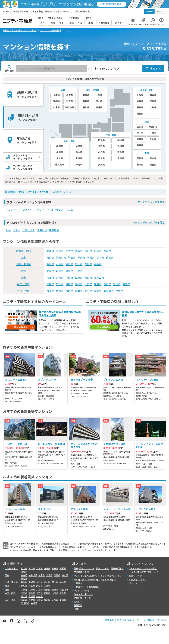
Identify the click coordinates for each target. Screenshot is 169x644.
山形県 (98, 251)
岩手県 (69, 251)
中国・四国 (23, 284)
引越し (77, 609)
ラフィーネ (43, 210)
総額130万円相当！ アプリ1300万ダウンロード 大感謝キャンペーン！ (41, 192)
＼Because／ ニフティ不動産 (143, 568)
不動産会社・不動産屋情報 (87, 587)
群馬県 (110, 257)
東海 (23, 271)
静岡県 (69, 271)
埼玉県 (72, 257)
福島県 (107, 251)
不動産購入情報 (81, 572)
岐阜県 (60, 271)
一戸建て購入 (80, 579)
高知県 (126, 284)
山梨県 (60, 264)
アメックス (29, 210)
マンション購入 (81, 576)
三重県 (79, 271)
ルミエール (72, 210)
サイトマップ (135, 583)
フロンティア (13, 210)
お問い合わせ (135, 576)
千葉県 (81, 257)
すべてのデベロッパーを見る (149, 222)
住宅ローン (79, 602)
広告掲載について (137, 579)
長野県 (69, 264)
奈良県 (88, 278)
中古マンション (114, 576)
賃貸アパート (102, 568)
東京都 (50, 257)
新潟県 (50, 264)
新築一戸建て (94, 579)
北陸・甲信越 (23, 264)
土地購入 (78, 583)
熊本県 (79, 291)
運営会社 (109, 620)
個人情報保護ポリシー (129, 620)
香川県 (107, 284)
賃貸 (76, 568)
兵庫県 (60, 278)
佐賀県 (60, 291)
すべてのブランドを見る (151, 202)
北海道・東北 (23, 251)
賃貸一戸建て (117, 568)
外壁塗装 (78, 605)
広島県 (50, 284)
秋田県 (88, 251)
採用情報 (161, 620)
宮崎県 (98, 291)
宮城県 (79, 251)
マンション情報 (81, 590)
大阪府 (50, 278)
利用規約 (149, 620)
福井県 (98, 264)
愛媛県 (117, 284)
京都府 (69, 278)
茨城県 (91, 257)
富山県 (79, 264)
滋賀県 (79, 278)
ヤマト (17, 230)
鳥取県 (69, 284)
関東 (23, 257)
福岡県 (50, 291)
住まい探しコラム (82, 598)
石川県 (88, 264)
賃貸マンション (87, 568)
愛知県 (50, 271)
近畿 (23, 278)
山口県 (88, 284)
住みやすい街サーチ (83, 594)
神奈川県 (61, 257)
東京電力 (54, 230)
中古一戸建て (109, 579)
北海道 (50, 251)
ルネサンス (57, 210)
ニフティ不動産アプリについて (144, 572)
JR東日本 (42, 230)
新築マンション (97, 576)
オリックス (29, 230)
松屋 (8, 230)
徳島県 (98, 284)
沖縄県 (119, 291)
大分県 (88, 291)
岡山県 (60, 284)
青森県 (60, 251)
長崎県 (69, 291)
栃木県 (100, 257)
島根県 (79, 284)
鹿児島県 (109, 291)
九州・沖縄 (23, 291)
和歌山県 (99, 278)
